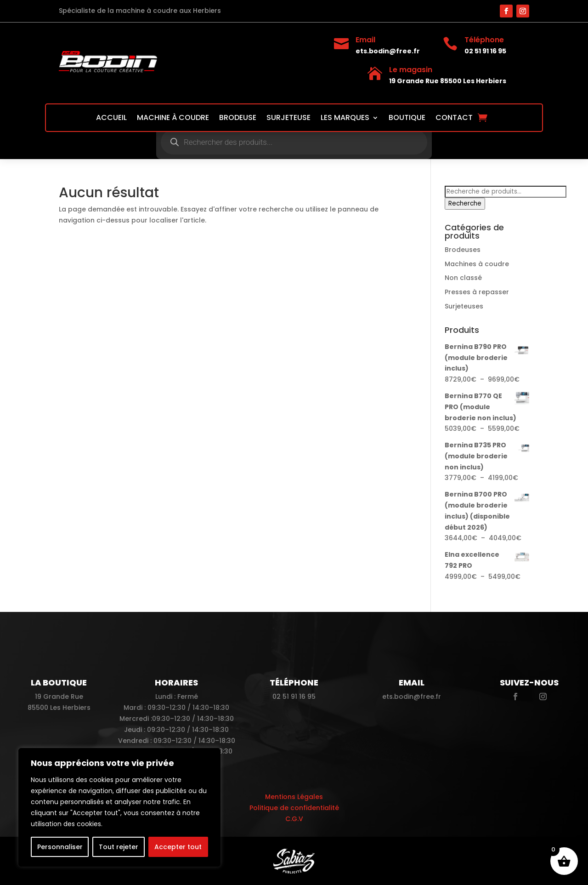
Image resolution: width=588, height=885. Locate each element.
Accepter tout (178, 847)
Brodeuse (238, 119)
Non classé (463, 278)
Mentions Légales (294, 797)
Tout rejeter (119, 847)
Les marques (345, 119)
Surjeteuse (288, 119)
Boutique (407, 119)
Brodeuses (463, 250)
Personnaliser (60, 847)
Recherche (465, 203)
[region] (119, 807)
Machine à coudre (173, 119)
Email (365, 40)
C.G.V (294, 819)
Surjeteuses (464, 306)
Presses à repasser (477, 292)
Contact (454, 119)
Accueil (111, 119)
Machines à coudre (477, 264)
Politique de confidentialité (294, 808)
